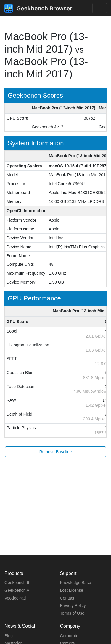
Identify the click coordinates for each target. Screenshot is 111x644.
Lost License (72, 590)
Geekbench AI (17, 590)
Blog (9, 636)
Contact (67, 598)
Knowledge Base (76, 583)
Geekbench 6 (17, 583)
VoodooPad (15, 598)
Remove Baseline (56, 452)
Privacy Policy (73, 605)
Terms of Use (72, 613)
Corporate (69, 636)
